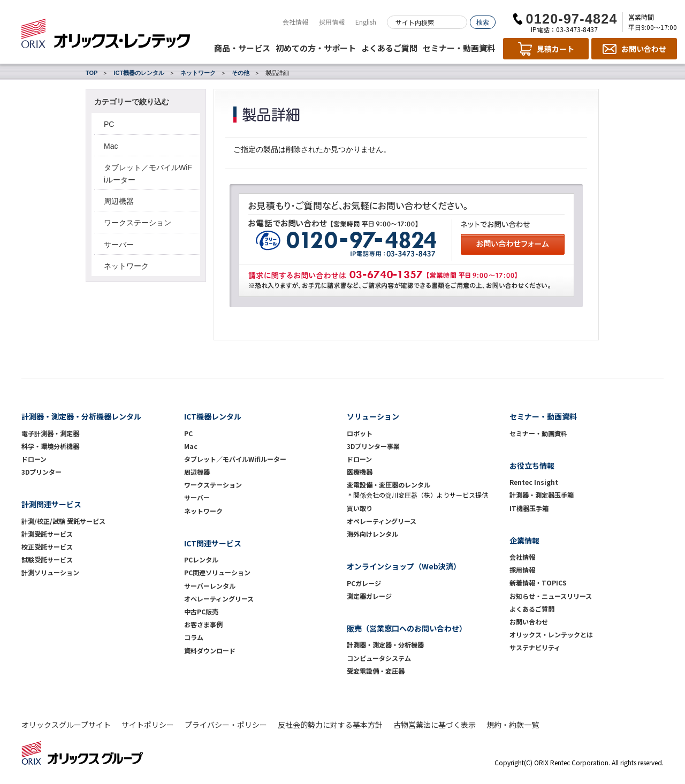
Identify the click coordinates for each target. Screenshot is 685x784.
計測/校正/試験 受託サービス (63, 521)
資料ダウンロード (210, 650)
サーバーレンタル (210, 586)
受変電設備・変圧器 (376, 671)
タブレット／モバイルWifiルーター (235, 459)
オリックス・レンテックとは (551, 634)
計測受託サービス (47, 534)
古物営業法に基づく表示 (435, 725)
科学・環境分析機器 (50, 446)
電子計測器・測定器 (50, 433)
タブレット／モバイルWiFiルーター (148, 173)
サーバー (119, 245)
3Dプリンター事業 (373, 446)
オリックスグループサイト (66, 725)
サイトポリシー (148, 725)
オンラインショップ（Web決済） (404, 566)
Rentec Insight (534, 482)
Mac (111, 146)
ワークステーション (138, 223)
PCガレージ (364, 583)
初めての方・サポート (316, 48)
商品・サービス (242, 48)
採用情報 (332, 22)
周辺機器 (119, 201)
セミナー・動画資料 (459, 48)
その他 (241, 73)
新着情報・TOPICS (538, 583)
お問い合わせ (529, 622)
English (366, 22)
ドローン (34, 459)
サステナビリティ (535, 647)
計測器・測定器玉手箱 (542, 495)
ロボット (360, 433)
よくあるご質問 (389, 48)
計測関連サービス (51, 504)
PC (109, 124)
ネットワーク (198, 73)
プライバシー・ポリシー (226, 725)
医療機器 (360, 472)
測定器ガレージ (369, 596)
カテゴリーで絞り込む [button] (132, 102)
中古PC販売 (201, 611)
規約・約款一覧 (513, 725)
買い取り (360, 508)
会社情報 (295, 22)
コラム (194, 637)
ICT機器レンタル (213, 416)
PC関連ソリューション (217, 572)
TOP (92, 73)
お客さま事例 (203, 624)
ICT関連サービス (213, 543)
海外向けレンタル (376, 534)
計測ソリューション (50, 572)
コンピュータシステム (379, 658)
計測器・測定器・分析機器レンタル (81, 416)
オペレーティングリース (219, 599)
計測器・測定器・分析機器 (385, 645)
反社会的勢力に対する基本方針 (330, 725)
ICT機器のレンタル (139, 73)
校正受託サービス (47, 547)
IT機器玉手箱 (529, 508)
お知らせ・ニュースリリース (551, 596)
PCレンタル (201, 560)
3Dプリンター (41, 472)
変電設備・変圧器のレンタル (389, 485)
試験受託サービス (47, 560)
